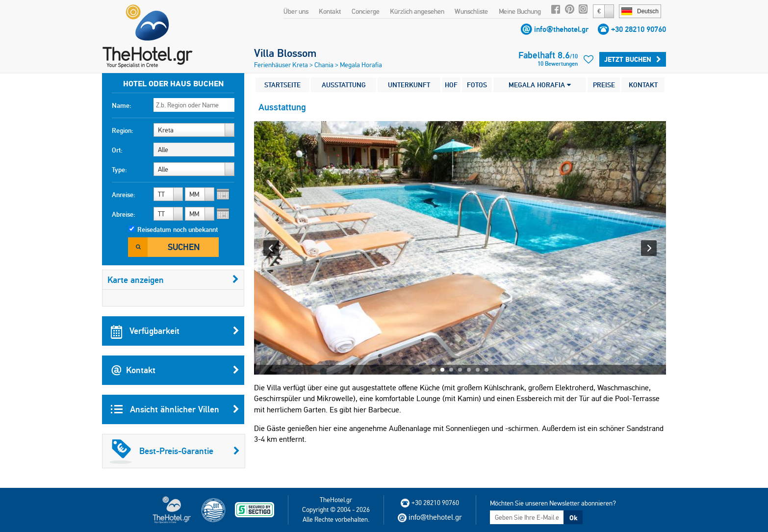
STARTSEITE (282, 85)
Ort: (117, 150)
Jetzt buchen (633, 59)
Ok (573, 518)
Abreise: (124, 214)
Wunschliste (471, 11)
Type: (119, 170)
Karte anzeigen (173, 280)
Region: (123, 130)
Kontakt (330, 11)
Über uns (296, 11)
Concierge (366, 11)
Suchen (184, 247)
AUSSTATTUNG (344, 85)
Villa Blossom (285, 53)
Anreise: (124, 195)
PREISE (604, 85)
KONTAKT (643, 85)
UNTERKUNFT (409, 85)
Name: (122, 105)
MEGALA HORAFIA (540, 85)
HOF (451, 85)
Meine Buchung (520, 11)
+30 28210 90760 (639, 29)
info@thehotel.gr (561, 29)
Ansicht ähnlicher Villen (175, 409)
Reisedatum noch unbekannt (178, 229)
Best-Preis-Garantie (175, 451)
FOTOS (477, 85)
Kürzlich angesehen (417, 11)
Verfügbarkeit (175, 331)
